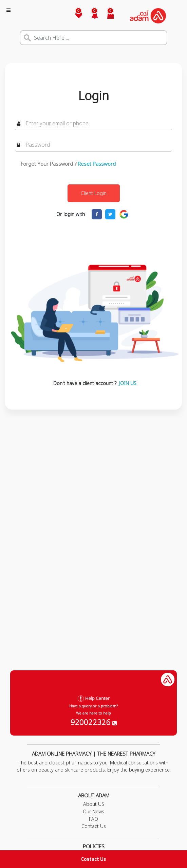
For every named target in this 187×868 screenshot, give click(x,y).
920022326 (94, 722)
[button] (91, 16)
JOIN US (128, 383)
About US (94, 804)
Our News (93, 811)
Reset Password (97, 164)
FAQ (93, 819)
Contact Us (93, 859)
